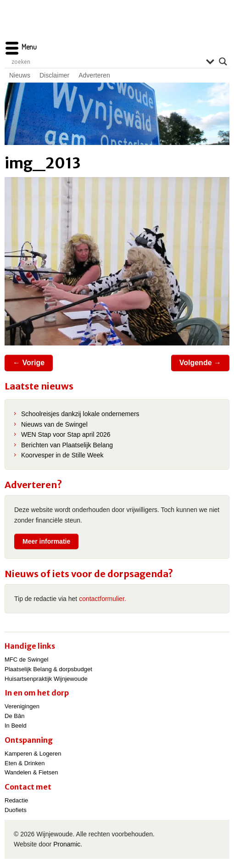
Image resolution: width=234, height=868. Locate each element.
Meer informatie (46, 541)
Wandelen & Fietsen (31, 772)
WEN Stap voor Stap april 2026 (66, 434)
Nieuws (20, 75)
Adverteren (94, 75)
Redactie (16, 800)
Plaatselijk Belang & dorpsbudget (48, 669)
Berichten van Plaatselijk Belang (67, 445)
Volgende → (200, 363)
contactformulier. (103, 599)
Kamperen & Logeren (33, 754)
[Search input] (106, 61)
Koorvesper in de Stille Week (62, 455)
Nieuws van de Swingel (54, 424)
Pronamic (67, 844)
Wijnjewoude (117, 25)
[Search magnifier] (223, 61)
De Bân (14, 716)
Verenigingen (22, 706)
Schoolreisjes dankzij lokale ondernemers (80, 414)
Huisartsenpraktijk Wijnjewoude (46, 679)
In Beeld (16, 726)
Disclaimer (54, 75)
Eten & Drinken (25, 763)
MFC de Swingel (26, 659)
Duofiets (16, 810)
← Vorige (29, 363)
